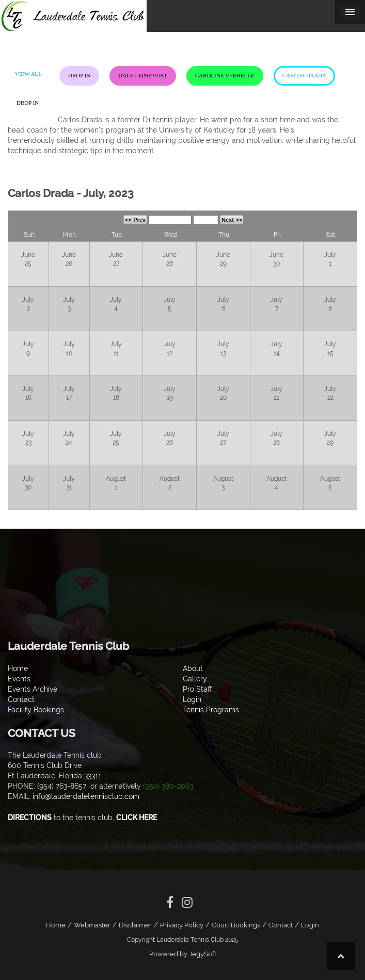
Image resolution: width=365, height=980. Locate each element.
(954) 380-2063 (168, 786)
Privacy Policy (182, 925)
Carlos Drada (304, 75)
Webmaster (92, 925)
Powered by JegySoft (183, 954)
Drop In (79, 75)
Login (310, 925)
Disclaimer (135, 925)
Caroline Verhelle (225, 75)
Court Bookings (236, 925)
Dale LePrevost (142, 75)
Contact (281, 925)
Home (56, 925)
